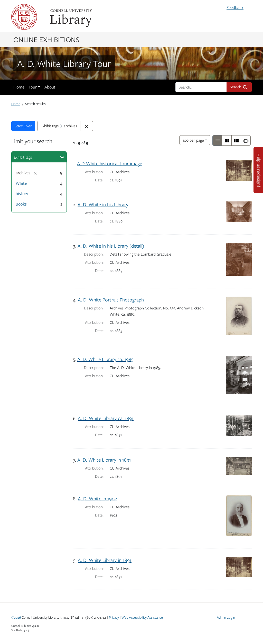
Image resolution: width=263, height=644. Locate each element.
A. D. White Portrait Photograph (111, 300)
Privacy (114, 617)
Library (70, 17)
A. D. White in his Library (103, 204)
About (50, 87)
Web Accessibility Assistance (142, 617)
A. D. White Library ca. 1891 (106, 418)
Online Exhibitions (46, 39)
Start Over (23, 126)
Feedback (235, 7)
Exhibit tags (23, 157)
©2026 (16, 617)
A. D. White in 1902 (97, 498)
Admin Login (226, 617)
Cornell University (24, 17)
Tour (33, 87)
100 (193, 140)
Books (21, 204)
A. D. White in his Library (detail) (111, 246)
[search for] (201, 87)
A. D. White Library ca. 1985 (105, 359)
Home (19, 87)
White (21, 183)
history (22, 193)
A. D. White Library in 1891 (104, 460)
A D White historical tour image (110, 163)
